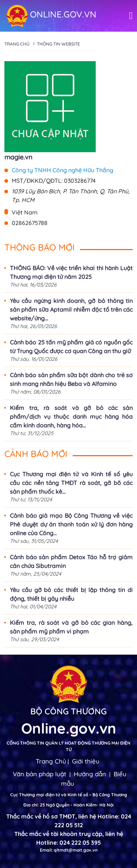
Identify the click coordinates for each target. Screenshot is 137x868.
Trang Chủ (51, 761)
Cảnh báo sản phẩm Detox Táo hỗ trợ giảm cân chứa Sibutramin (71, 561)
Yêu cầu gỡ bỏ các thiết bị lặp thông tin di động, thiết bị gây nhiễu (71, 594)
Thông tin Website (58, 44)
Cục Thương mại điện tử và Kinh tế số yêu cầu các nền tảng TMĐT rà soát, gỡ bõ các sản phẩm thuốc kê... (71, 483)
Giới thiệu (86, 761)
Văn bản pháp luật (39, 774)
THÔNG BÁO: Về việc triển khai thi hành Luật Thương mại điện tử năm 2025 (71, 272)
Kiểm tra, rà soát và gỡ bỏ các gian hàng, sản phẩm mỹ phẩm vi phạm (71, 627)
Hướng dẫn (90, 774)
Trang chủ (17, 44)
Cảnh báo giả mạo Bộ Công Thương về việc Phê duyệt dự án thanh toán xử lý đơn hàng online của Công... (71, 524)
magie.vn (18, 157)
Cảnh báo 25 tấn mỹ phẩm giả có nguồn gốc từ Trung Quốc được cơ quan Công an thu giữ (71, 347)
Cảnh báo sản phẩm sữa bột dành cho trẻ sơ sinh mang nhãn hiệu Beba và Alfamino (71, 379)
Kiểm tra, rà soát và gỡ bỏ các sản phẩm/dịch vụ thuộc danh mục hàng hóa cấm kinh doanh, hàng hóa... (71, 417)
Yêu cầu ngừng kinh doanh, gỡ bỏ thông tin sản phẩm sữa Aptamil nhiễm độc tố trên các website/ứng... (71, 309)
